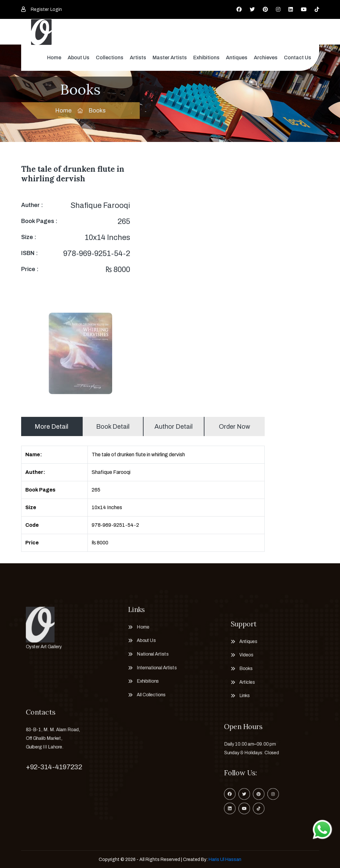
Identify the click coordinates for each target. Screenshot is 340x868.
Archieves (266, 58)
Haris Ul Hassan (225, 860)
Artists (138, 58)
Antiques (237, 58)
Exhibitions (206, 58)
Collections (110, 58)
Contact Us (298, 58)
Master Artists (170, 58)
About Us (79, 58)
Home (54, 58)
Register (40, 9)
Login (56, 9)
